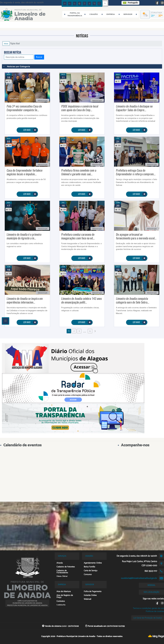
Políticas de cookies (155, 611)
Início (6, 44)
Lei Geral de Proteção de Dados (148, 618)
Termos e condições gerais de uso (148, 608)
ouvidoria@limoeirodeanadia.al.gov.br (139, 578)
